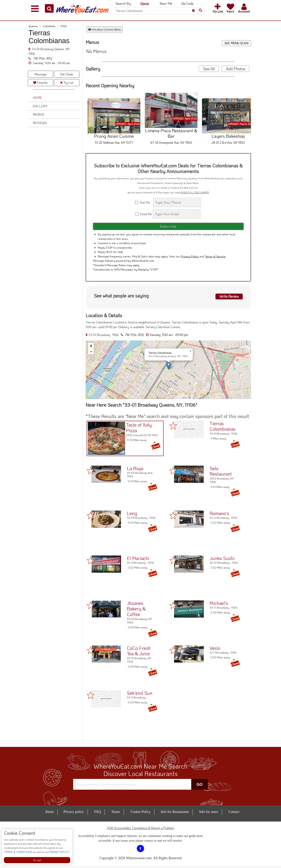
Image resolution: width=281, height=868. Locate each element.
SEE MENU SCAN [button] (236, 43)
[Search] (158, 11)
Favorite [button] (40, 83)
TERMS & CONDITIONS (18, 852)
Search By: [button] (123, 3)
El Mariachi (138, 560)
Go (200, 787)
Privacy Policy (190, 258)
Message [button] (40, 74)
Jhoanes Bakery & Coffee (136, 611)
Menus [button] (39, 114)
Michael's (219, 605)
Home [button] (37, 98)
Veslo (215, 650)
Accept (37, 860)
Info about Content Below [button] (105, 29)
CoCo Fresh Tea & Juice (139, 653)
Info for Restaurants (175, 814)
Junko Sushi (222, 560)
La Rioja (135, 470)
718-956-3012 (42, 58)
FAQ (98, 814)
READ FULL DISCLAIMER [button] (195, 192)
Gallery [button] (40, 106)
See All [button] (209, 69)
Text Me (144, 202)
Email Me (144, 214)
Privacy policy (74, 814)
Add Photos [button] (236, 69)
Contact (234, 814)
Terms (116, 814)
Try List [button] (67, 83)
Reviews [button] (40, 123)
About (49, 814)
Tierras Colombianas (223, 428)
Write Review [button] (228, 298)
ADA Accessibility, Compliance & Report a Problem (141, 830)
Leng (132, 515)
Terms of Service (215, 258)
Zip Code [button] (187, 3)
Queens (35, 26)
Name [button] (145, 3)
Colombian (51, 26)
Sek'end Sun (140, 695)
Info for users (209, 814)
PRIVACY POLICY (59, 852)
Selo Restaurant (221, 473)
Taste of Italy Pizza (138, 429)
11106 (64, 26)
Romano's (219, 515)
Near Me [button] (166, 3)
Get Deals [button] (67, 74)
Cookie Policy (140, 814)
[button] (49, 8)
